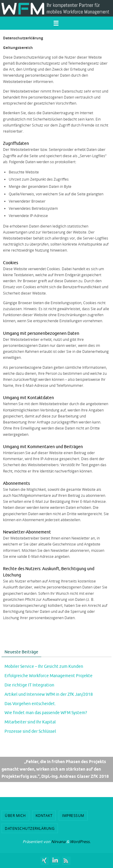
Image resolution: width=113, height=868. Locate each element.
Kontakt (44, 815)
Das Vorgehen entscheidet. (30, 704)
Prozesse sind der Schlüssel (30, 731)
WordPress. (80, 842)
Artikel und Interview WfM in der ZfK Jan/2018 (49, 694)
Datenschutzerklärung (30, 828)
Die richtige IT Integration (29, 685)
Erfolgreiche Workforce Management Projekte (49, 676)
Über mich (15, 815)
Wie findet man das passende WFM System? (46, 713)
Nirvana (58, 842)
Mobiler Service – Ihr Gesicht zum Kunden (44, 666)
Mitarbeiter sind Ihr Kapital (30, 722)
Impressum (73, 815)
